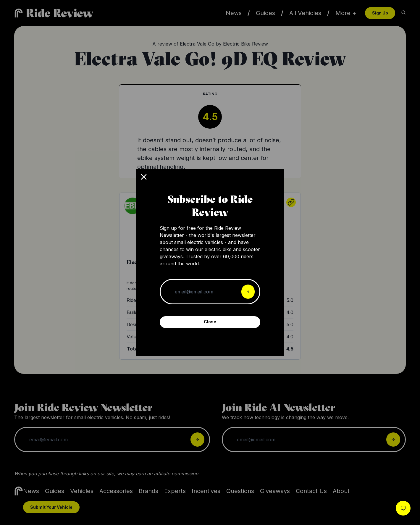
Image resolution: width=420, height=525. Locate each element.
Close (210, 322)
